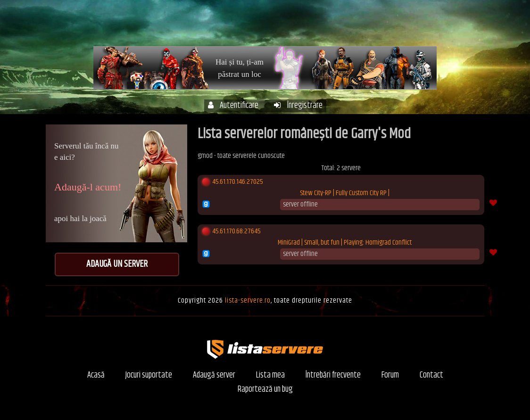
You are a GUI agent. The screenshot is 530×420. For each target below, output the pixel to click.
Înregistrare (298, 106)
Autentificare (233, 106)
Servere (295, 28)
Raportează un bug (265, 390)
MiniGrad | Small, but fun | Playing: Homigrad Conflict (345, 243)
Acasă (261, 28)
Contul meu (335, 28)
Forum (438, 28)
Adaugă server (214, 375)
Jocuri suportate (149, 375)
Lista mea (270, 375)
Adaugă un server (117, 264)
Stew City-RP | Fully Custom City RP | (345, 193)
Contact (431, 375)
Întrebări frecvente (390, 28)
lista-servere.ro (248, 301)
